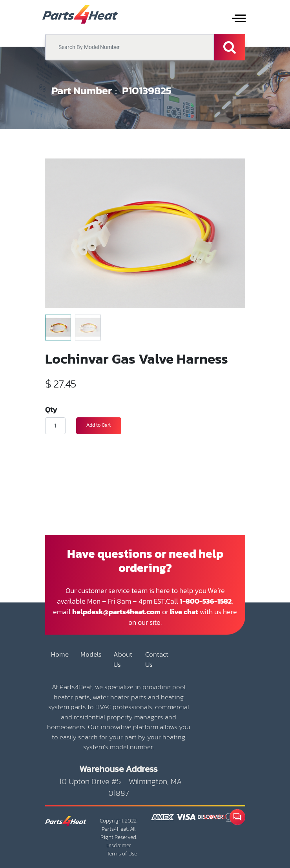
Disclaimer (119, 845)
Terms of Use (122, 854)
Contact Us (157, 660)
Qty (51, 409)
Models (91, 654)
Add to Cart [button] (98, 425)
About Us (123, 660)
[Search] (230, 47)
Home (60, 654)
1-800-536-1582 (206, 601)
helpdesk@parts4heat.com (116, 612)
